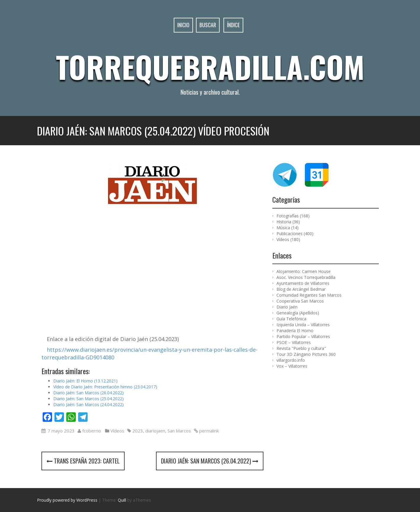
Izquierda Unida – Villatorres (303, 325)
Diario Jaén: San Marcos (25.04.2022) (88, 399)
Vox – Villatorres (292, 366)
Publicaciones (289, 234)
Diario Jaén (287, 307)
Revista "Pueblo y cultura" (301, 348)
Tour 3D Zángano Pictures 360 (306, 354)
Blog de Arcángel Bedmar (301, 289)
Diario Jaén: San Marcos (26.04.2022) (88, 393)
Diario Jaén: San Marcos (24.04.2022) (88, 404)
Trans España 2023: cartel (83, 461)
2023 (138, 431)
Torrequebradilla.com (210, 67)
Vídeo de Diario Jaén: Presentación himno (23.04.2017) (105, 387)
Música (283, 228)
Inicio (183, 25)
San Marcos (179, 431)
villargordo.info (291, 360)
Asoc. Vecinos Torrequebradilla (306, 277)
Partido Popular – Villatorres (303, 336)
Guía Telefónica (291, 319)
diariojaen (155, 431)
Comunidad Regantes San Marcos (309, 295)
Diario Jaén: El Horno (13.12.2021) (85, 381)
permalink (208, 431)
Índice (233, 25)
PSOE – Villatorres (294, 342)
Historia (284, 222)
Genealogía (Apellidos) (298, 313)
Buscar (208, 25)
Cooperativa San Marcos (300, 301)
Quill (122, 500)
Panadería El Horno (295, 331)
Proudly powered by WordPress (67, 500)
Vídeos (117, 431)
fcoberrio (92, 431)
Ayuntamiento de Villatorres (303, 283)
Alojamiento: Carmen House (304, 271)
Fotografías (288, 216)
